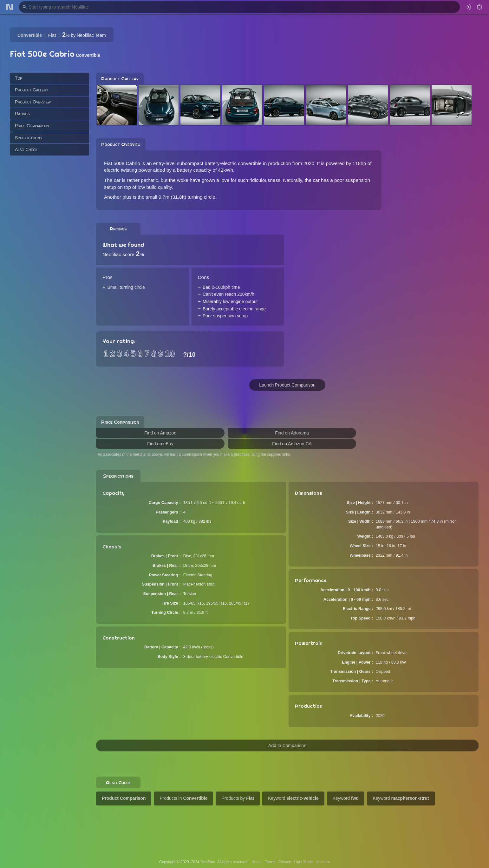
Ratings (22, 114)
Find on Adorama (292, 433)
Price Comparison (32, 126)
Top (19, 78)
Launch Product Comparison (287, 385)
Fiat (52, 35)
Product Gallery (32, 90)
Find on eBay (160, 444)
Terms (270, 862)
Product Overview (33, 102)
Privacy (285, 862)
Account (323, 862)
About (257, 862)
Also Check (26, 149)
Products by (238, 798)
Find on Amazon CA (292, 444)
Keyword (293, 798)
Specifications (28, 138)
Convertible (30, 35)
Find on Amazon (160, 433)
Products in (183, 798)
